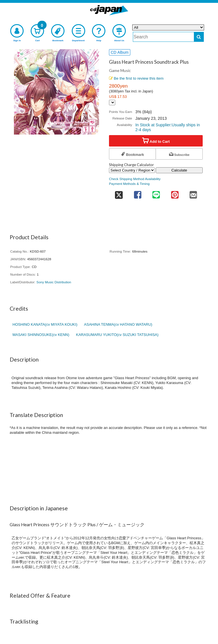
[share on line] (156, 193)
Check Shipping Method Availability (135, 179)
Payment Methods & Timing (129, 184)
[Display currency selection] (112, 103)
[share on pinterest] (175, 193)
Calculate (179, 170)
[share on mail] (193, 193)
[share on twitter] (119, 193)
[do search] (199, 37)
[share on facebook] (138, 193)
